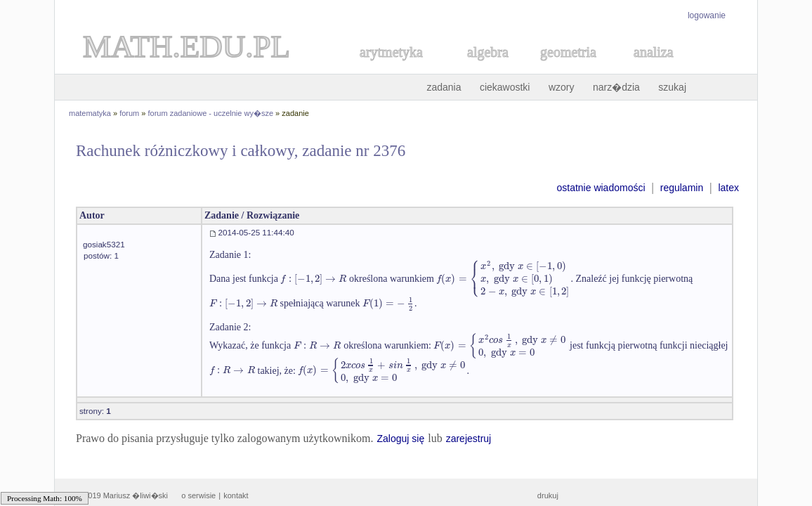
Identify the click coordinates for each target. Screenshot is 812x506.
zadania (444, 87)
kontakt (236, 495)
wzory (562, 87)
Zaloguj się (400, 439)
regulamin (682, 188)
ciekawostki (505, 87)
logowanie (707, 15)
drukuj (548, 495)
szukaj (672, 87)
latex (728, 188)
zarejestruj (469, 439)
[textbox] (313, 279)
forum (129, 113)
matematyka (90, 113)
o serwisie (198, 495)
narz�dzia (616, 87)
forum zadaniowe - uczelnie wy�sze (211, 113)
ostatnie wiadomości (601, 188)
